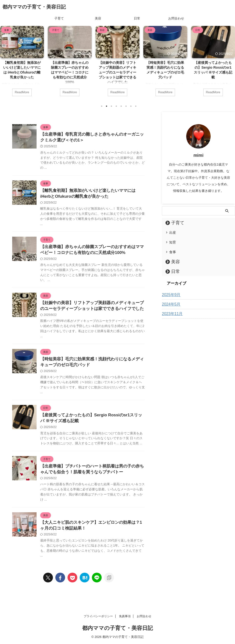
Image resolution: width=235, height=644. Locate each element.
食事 (173, 252)
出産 (173, 232)
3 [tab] (111, 106)
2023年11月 (171, 314)
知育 (173, 242)
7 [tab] (131, 106)
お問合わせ (176, 18)
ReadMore (22, 92)
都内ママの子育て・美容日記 (34, 7)
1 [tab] (102, 106)
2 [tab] (107, 106)
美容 (98, 18)
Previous (5, 61)
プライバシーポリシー (98, 616)
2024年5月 (170, 304)
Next (230, 61)
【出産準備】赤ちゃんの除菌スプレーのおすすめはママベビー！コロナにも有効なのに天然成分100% (70, 72)
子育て (59, 18)
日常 (137, 18)
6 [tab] (126, 106)
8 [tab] (136, 106)
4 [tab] (116, 106)
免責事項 (125, 616)
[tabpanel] (22, 63)
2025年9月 (170, 295)
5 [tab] (121, 106)
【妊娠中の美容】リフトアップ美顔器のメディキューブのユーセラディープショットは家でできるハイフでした (117, 72)
